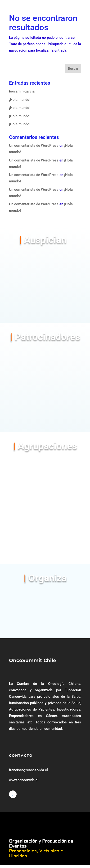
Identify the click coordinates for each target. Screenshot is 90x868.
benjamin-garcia (22, 91)
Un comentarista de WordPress (34, 146)
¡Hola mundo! (20, 100)
